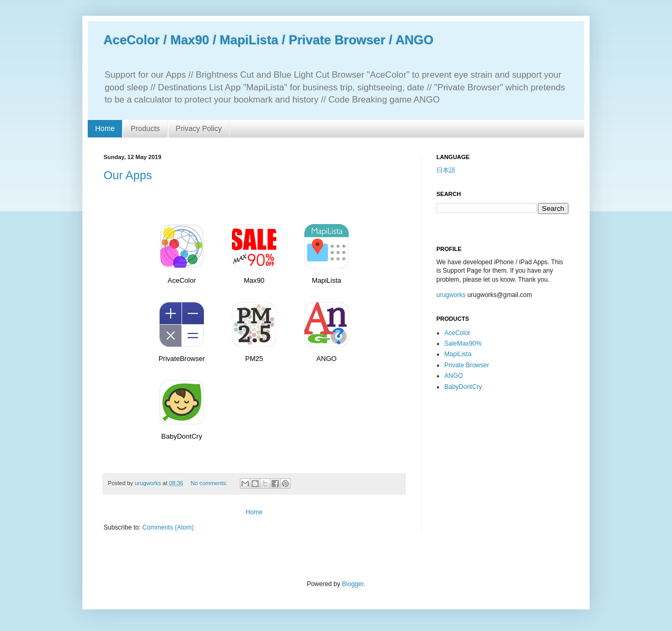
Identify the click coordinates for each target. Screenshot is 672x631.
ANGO (454, 376)
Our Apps (128, 175)
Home (105, 128)
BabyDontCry (463, 387)
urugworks (451, 295)
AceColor (457, 333)
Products (145, 128)
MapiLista (458, 354)
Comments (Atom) (168, 527)
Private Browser (467, 365)
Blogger (353, 584)
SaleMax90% (463, 344)
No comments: (210, 483)
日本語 (446, 170)
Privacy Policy (199, 128)
